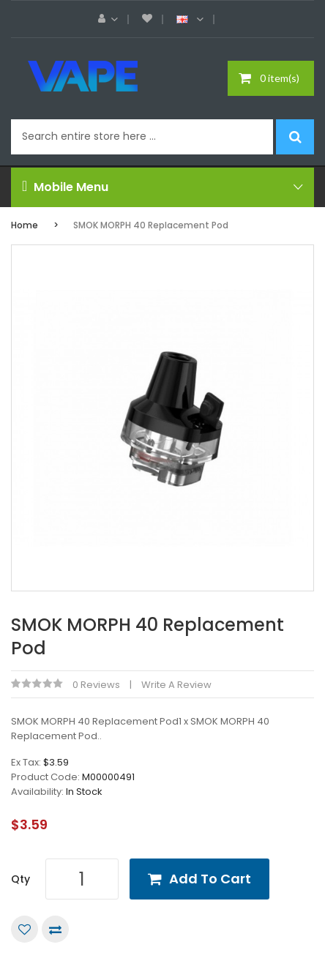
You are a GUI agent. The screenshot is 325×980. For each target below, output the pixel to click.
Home (25, 225)
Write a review (176, 685)
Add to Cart (210, 879)
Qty (20, 879)
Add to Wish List (25, 929)
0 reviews (96, 685)
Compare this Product (55, 929)
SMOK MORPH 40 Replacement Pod (151, 225)
